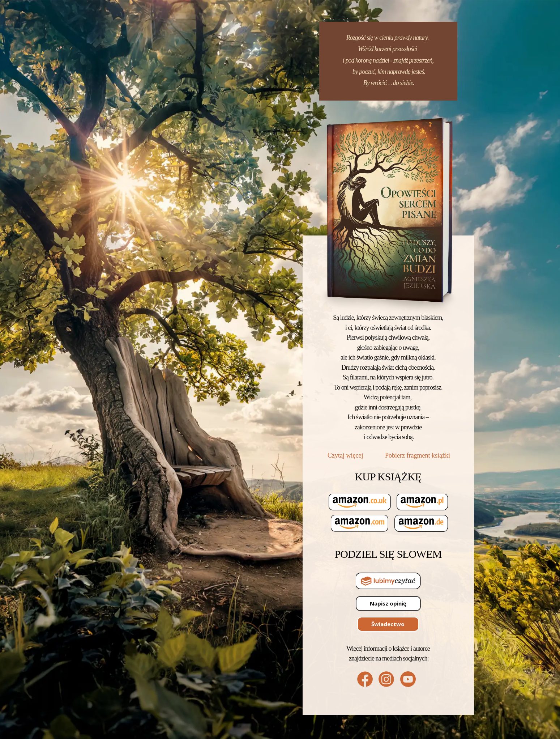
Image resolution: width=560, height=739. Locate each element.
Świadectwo (388, 624)
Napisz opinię (388, 603)
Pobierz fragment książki (418, 455)
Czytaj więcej (346, 455)
